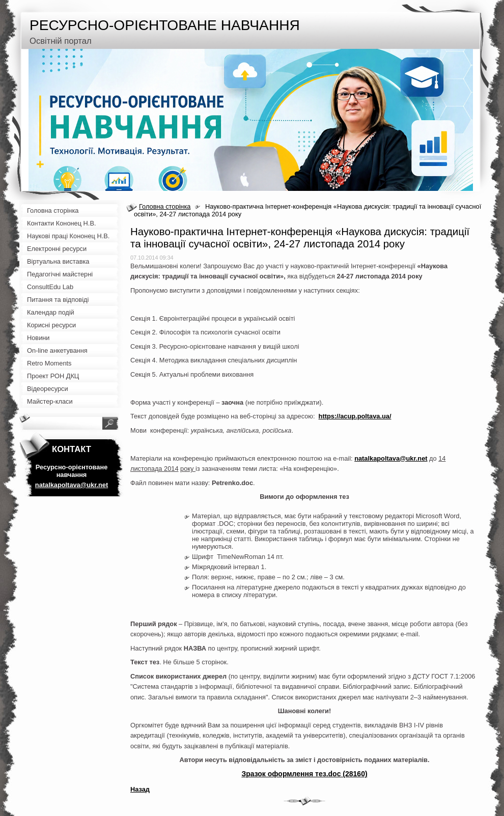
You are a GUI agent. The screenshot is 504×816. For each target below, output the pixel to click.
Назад (140, 789)
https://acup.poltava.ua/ (355, 416)
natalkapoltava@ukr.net (391, 458)
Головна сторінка (165, 206)
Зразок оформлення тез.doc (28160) (304, 774)
